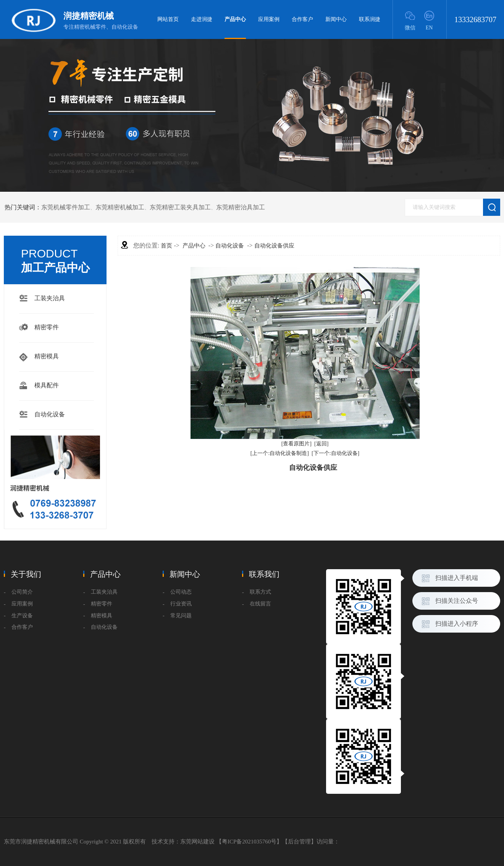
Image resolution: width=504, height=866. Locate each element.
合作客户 (302, 19)
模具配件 (47, 385)
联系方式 (260, 592)
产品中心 (235, 28)
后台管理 (299, 842)
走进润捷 (202, 19)
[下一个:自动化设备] (335, 453)
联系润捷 (370, 19)
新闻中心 (336, 19)
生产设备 (22, 616)
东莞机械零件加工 (66, 207)
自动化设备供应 (274, 246)
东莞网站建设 (197, 842)
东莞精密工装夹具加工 (180, 207)
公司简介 (22, 592)
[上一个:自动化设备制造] (280, 453)
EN (429, 28)
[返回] (321, 444)
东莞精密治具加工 (241, 207)
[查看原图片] (296, 444)
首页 (166, 246)
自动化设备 (50, 414)
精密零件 (47, 327)
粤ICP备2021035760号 (249, 842)
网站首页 (168, 19)
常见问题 (181, 616)
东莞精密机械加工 (120, 207)
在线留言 (260, 604)
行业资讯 (181, 604)
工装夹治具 (50, 298)
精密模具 (47, 356)
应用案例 (269, 19)
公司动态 (181, 592)
